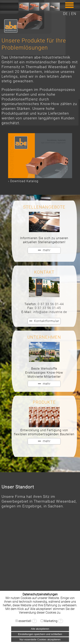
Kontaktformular (47, 321)
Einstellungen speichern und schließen (40, 634)
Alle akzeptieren (40, 629)
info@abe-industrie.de (50, 312)
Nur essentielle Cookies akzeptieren (40, 640)
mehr (47, 250)
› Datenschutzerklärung (40, 616)
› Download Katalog (23, 181)
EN (74, 14)
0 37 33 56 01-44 (51, 304)
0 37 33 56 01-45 (48, 308)
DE (65, 14)
